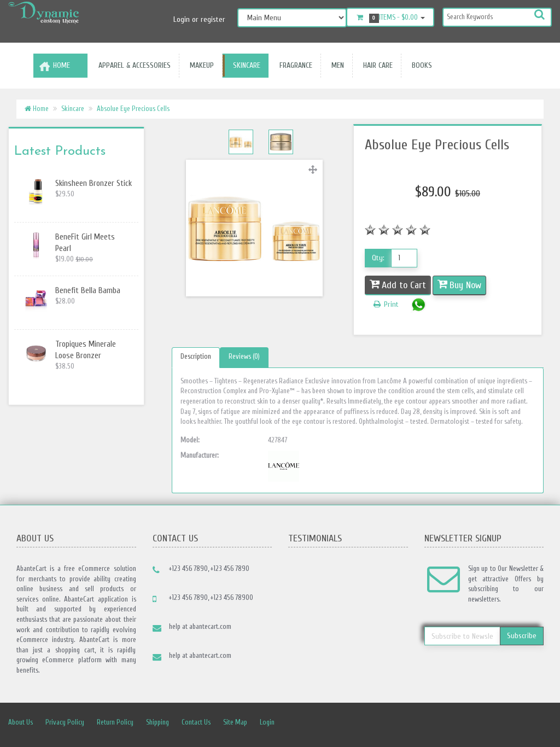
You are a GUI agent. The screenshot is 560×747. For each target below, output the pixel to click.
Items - (390, 18)
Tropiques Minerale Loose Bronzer (86, 350)
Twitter (424, 723)
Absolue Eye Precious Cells (133, 109)
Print (385, 304)
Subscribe (522, 636)
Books (420, 65)
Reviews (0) (244, 356)
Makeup (200, 65)
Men (336, 65)
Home (62, 65)
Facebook (400, 723)
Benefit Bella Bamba (88, 291)
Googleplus (496, 723)
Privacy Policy (65, 722)
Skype (520, 723)
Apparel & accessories (132, 65)
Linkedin (448, 723)
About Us (21, 722)
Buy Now (465, 285)
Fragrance (294, 65)
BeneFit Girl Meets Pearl (85, 243)
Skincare (244, 65)
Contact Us (196, 722)
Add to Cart (404, 285)
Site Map (235, 722)
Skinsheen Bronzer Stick (94, 183)
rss (472, 723)
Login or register (199, 19)
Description (196, 356)
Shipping (157, 722)
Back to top (541, 730)
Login (267, 722)
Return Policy (115, 722)
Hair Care (376, 65)
